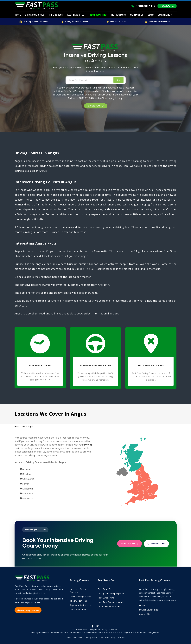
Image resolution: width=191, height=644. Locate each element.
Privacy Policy (91, 638)
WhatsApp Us (167, 6)
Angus (31, 426)
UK (24, 426)
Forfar (25, 484)
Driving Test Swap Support (111, 593)
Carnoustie (27, 479)
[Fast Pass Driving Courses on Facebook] (93, 626)
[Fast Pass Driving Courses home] (33, 579)
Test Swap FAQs (106, 598)
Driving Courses (35, 15)
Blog (151, 15)
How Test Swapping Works (111, 602)
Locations (165, 15)
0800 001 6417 (143, 6)
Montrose (27, 498)
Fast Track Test (76, 15)
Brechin (25, 474)
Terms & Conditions (74, 638)
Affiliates (122, 638)
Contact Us (137, 15)
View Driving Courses (28, 610)
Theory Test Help (79, 601)
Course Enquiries (78, 609)
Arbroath (26, 469)
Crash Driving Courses (81, 596)
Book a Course (130, 544)
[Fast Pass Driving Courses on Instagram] (98, 626)
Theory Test (56, 15)
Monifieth (26, 494)
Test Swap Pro (98, 15)
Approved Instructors (80, 605)
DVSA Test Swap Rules (109, 606)
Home (18, 15)
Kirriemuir (27, 489)
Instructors (118, 15)
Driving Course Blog (149, 610)
